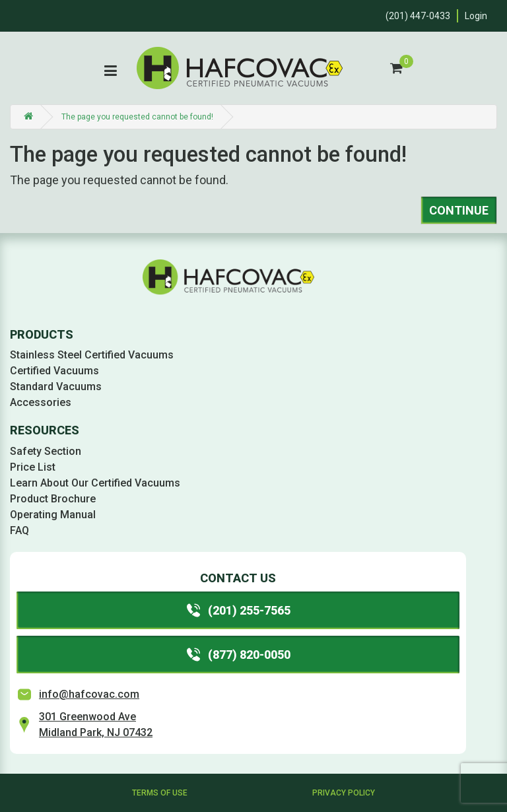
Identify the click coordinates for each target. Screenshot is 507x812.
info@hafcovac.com (89, 694)
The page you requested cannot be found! (137, 117)
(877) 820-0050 (238, 655)
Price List (33, 467)
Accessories (41, 402)
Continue (459, 210)
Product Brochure (53, 499)
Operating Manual (53, 515)
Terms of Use (160, 793)
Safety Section (46, 451)
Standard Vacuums (56, 387)
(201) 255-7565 (238, 610)
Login (476, 16)
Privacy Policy (344, 793)
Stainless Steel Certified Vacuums (92, 355)
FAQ (19, 530)
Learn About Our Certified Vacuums (95, 483)
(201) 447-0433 (418, 16)
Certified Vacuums (54, 371)
